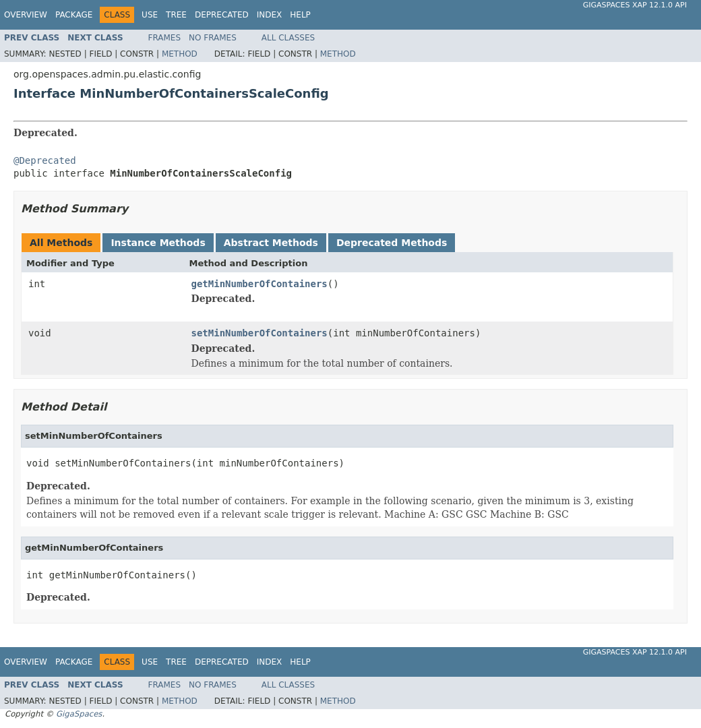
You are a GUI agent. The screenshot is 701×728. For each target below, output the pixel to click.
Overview (26, 15)
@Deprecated (45, 160)
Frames (165, 38)
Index (270, 15)
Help (300, 15)
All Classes (288, 38)
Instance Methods (158, 243)
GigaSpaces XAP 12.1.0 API (635, 5)
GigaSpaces (79, 714)
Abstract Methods (271, 243)
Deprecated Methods (392, 243)
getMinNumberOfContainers (260, 284)
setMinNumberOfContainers (260, 333)
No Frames (213, 38)
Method (180, 54)
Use (150, 15)
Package (74, 15)
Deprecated (222, 15)
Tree (176, 15)
